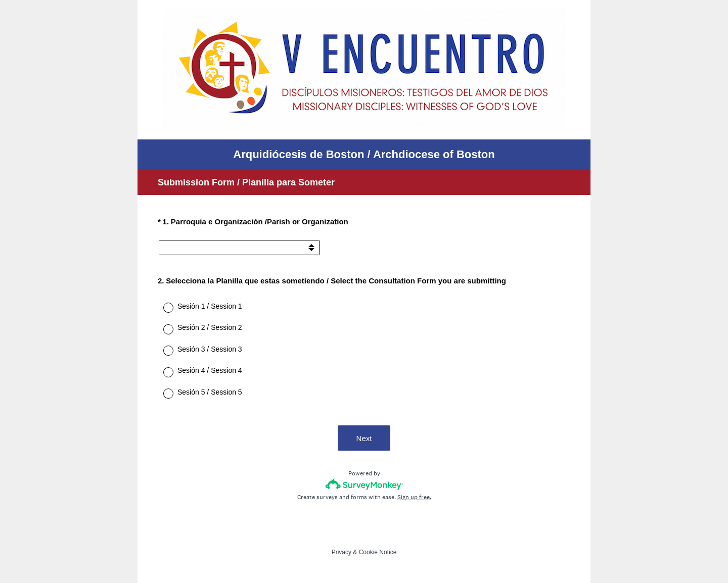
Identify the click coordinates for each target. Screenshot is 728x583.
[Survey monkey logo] (364, 484)
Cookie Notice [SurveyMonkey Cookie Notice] (378, 552)
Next (364, 438)
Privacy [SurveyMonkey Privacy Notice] (342, 552)
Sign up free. (414, 497)
